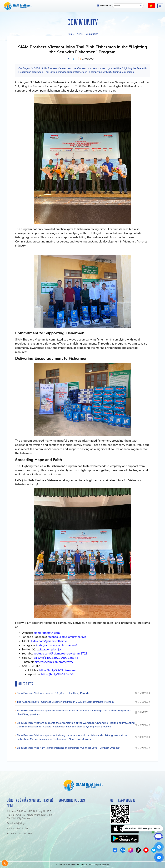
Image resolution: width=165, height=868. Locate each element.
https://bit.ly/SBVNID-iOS (57, 674)
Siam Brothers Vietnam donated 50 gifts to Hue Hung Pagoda (53, 693)
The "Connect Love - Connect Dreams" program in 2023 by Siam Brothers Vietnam (65, 702)
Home (70, 34)
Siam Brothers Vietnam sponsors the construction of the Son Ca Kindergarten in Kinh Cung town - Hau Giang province (74, 712)
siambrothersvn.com (47, 633)
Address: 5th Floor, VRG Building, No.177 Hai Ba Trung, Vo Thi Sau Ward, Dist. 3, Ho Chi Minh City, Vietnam (30, 815)
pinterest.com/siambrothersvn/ (54, 662)
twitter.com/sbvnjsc (49, 649)
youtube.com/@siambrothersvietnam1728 (61, 654)
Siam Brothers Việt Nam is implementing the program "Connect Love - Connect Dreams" (68, 748)
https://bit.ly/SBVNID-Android (58, 670)
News (80, 34)
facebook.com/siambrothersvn (67, 637)
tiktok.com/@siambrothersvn (49, 641)
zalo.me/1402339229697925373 (56, 658)
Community (92, 34)
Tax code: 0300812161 (19, 834)
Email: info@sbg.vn (17, 823)
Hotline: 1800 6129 (17, 829)
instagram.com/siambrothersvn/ (57, 645)
